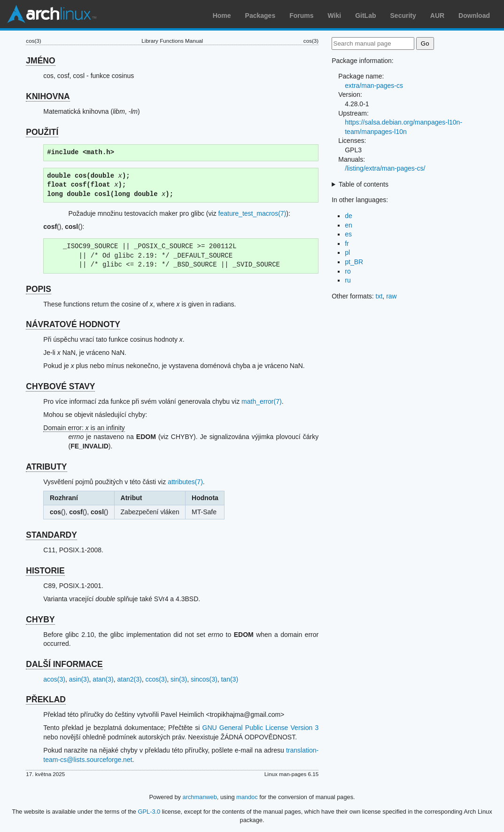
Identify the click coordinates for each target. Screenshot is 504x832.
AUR (437, 16)
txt (379, 296)
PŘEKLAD (46, 699)
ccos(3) (156, 679)
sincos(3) (204, 679)
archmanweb (200, 797)
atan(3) (103, 679)
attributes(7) (185, 482)
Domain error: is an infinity (84, 428)
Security (403, 16)
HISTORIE (45, 571)
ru (348, 280)
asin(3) (79, 679)
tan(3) (229, 679)
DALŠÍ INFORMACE (64, 664)
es (348, 234)
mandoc (247, 797)
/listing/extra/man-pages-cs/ (385, 168)
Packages (260, 16)
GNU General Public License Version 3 (261, 728)
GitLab (365, 16)
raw (392, 296)
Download (474, 16)
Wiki (335, 16)
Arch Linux (52, 14)
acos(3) (54, 679)
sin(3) (179, 679)
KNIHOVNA (48, 96)
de (349, 216)
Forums (301, 16)
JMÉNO (40, 61)
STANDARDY (51, 535)
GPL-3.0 (149, 812)
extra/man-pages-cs (374, 86)
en (349, 225)
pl (347, 252)
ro (348, 271)
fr (347, 243)
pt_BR (354, 262)
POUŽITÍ (42, 132)
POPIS (39, 289)
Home (222, 16)
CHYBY (40, 620)
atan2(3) (129, 679)
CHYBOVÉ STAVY (60, 386)
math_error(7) (262, 401)
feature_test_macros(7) (252, 213)
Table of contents (364, 184)
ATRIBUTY (46, 467)
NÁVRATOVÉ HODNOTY (73, 324)
